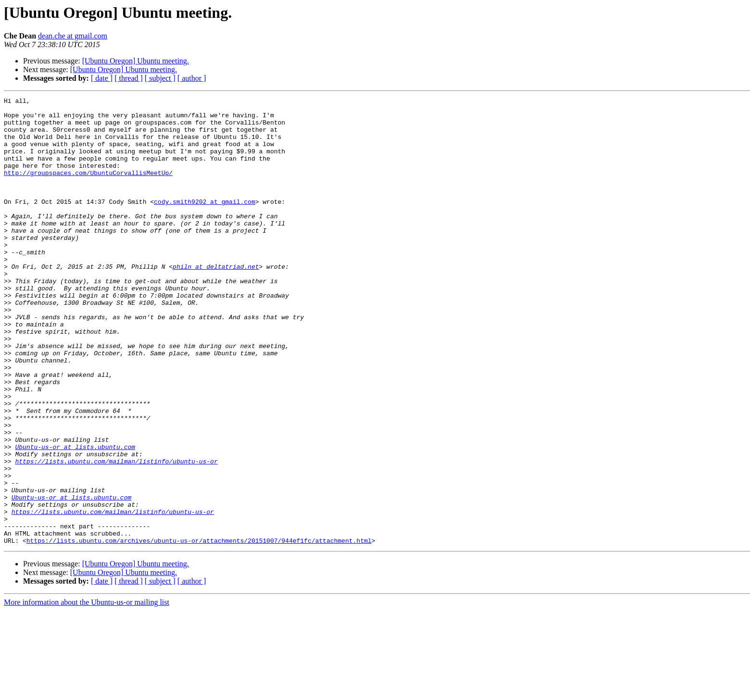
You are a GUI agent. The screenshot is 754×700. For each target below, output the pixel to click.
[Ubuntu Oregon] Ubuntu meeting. (136, 61)
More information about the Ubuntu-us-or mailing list (87, 692)
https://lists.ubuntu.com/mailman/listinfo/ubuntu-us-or (116, 535)
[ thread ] (129, 78)
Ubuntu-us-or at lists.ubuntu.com (75, 517)
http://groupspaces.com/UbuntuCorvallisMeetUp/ (88, 188)
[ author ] (192, 78)
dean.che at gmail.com (73, 36)
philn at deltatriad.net (216, 301)
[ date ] (102, 78)
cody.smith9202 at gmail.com (205, 223)
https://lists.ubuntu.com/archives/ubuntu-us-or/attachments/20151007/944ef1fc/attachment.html (199, 630)
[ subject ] (160, 78)
